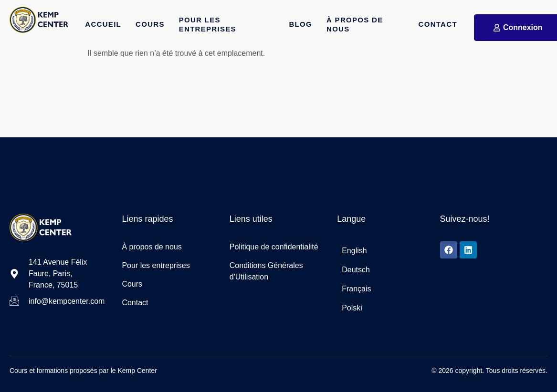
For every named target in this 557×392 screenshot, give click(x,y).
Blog (301, 24)
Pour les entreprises (208, 25)
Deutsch (356, 270)
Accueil (103, 24)
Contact (438, 24)
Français (356, 289)
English (354, 251)
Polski (352, 308)
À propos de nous (355, 25)
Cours (150, 24)
